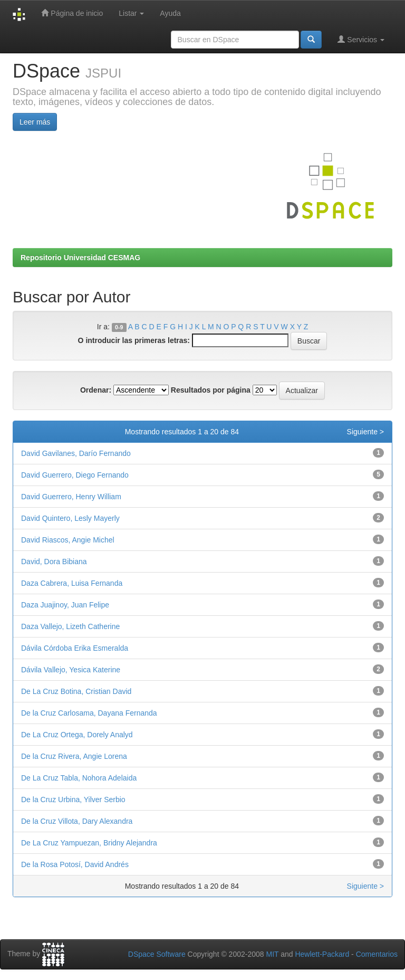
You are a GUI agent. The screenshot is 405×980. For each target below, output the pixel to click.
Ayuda (170, 13)
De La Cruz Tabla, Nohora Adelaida (79, 778)
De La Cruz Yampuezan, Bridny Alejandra (89, 843)
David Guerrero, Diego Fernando (75, 475)
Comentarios (377, 954)
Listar (131, 13)
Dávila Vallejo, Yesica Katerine (71, 670)
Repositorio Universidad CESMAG (80, 258)
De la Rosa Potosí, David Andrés (75, 864)
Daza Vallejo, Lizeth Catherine (70, 626)
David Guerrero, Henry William (71, 497)
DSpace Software (157, 954)
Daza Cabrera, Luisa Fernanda (72, 583)
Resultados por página (211, 390)
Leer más (35, 122)
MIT (272, 954)
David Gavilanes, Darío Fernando (76, 453)
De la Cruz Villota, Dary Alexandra (77, 821)
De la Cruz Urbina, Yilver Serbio (73, 800)
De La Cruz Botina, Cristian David (76, 691)
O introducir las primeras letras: (134, 340)
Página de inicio (72, 13)
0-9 (119, 327)
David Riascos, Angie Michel (68, 540)
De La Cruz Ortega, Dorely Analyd (77, 735)
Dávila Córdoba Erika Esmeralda (75, 648)
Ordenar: (96, 390)
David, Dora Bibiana (54, 562)
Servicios (361, 39)
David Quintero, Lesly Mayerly (70, 518)
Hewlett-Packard (322, 954)
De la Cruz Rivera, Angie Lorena (74, 756)
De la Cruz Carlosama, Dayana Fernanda (89, 713)
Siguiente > (365, 432)
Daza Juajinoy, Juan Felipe (65, 605)
